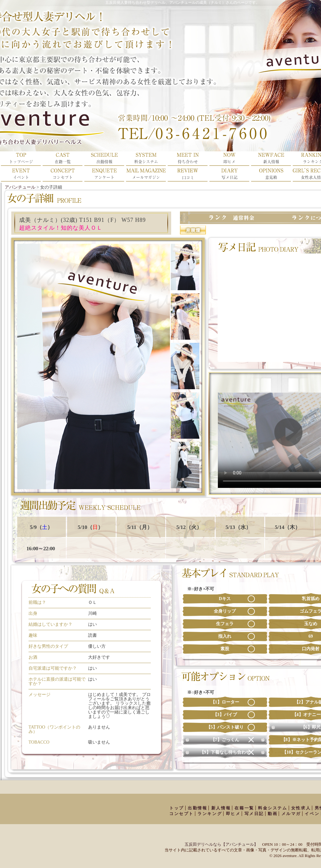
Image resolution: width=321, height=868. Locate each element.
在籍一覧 (244, 808)
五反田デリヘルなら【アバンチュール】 (221, 844)
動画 (273, 814)
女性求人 (301, 808)
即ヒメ (233, 814)
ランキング (210, 814)
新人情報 (221, 808)
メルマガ (291, 814)
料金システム (273, 808)
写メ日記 (254, 814)
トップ (177, 808)
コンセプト (182, 814)
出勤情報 (197, 808)
